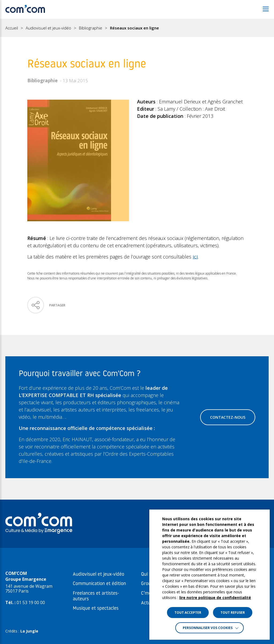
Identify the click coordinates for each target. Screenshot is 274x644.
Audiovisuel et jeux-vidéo (48, 28)
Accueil (12, 28)
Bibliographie (91, 28)
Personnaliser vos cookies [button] (208, 628)
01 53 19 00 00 (31, 602)
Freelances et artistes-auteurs (96, 596)
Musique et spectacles (96, 609)
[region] (137, 28)
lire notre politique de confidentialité (215, 598)
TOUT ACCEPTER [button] (188, 613)
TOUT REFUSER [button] (233, 613)
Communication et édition (99, 584)
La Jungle (29, 631)
